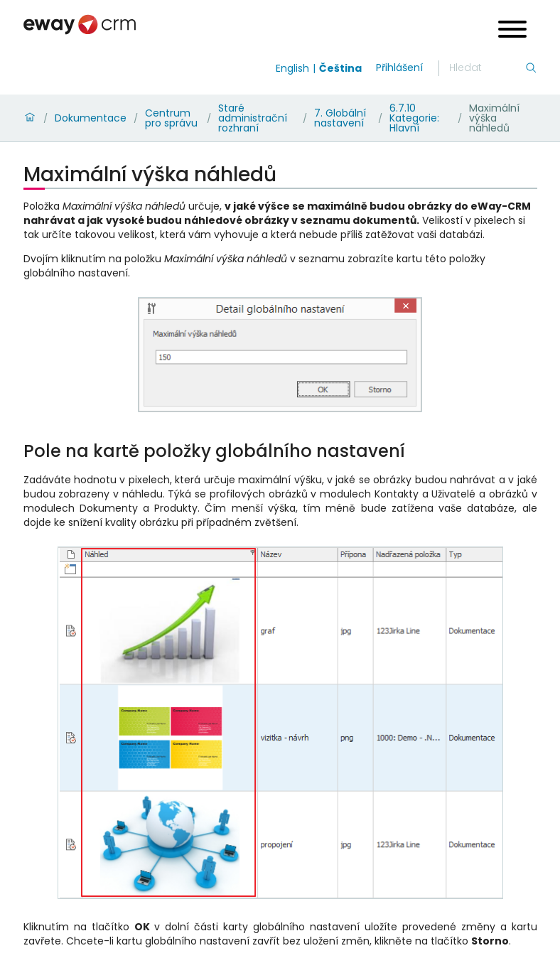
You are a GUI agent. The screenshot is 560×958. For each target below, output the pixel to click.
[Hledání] (487, 68)
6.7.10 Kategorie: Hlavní (414, 118)
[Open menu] (512, 31)
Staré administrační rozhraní (253, 118)
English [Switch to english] (292, 68)
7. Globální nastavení (340, 118)
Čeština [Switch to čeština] (340, 68)
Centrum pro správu (171, 118)
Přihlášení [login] (399, 68)
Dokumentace (91, 118)
